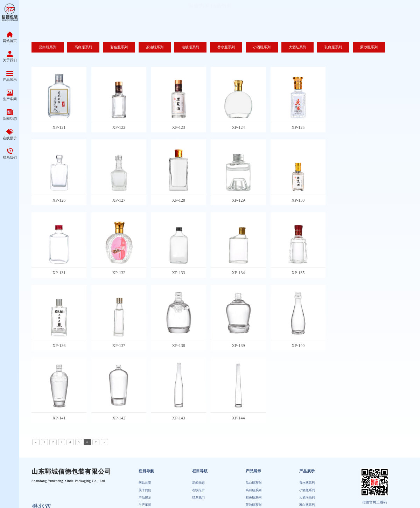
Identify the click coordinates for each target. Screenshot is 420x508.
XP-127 (119, 200)
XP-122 (119, 127)
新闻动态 (198, 483)
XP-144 (238, 418)
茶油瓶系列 (254, 505)
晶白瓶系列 (254, 483)
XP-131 (59, 273)
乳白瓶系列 (307, 505)
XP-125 (298, 127)
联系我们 (198, 498)
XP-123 (178, 127)
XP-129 (238, 200)
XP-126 (59, 200)
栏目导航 (146, 471)
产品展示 (145, 498)
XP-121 (59, 127)
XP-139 (238, 346)
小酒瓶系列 (307, 490)
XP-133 (178, 273)
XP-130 (298, 200)
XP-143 (178, 418)
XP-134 (238, 273)
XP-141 (59, 418)
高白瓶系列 (254, 490)
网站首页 (145, 483)
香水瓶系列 (307, 483)
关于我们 (145, 490)
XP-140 (298, 346)
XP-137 (119, 346)
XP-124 (238, 127)
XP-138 (178, 346)
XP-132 (119, 273)
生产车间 (145, 505)
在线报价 (198, 490)
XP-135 (298, 273)
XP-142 (119, 418)
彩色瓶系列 (254, 498)
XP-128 (178, 200)
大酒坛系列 (307, 498)
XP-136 (59, 346)
